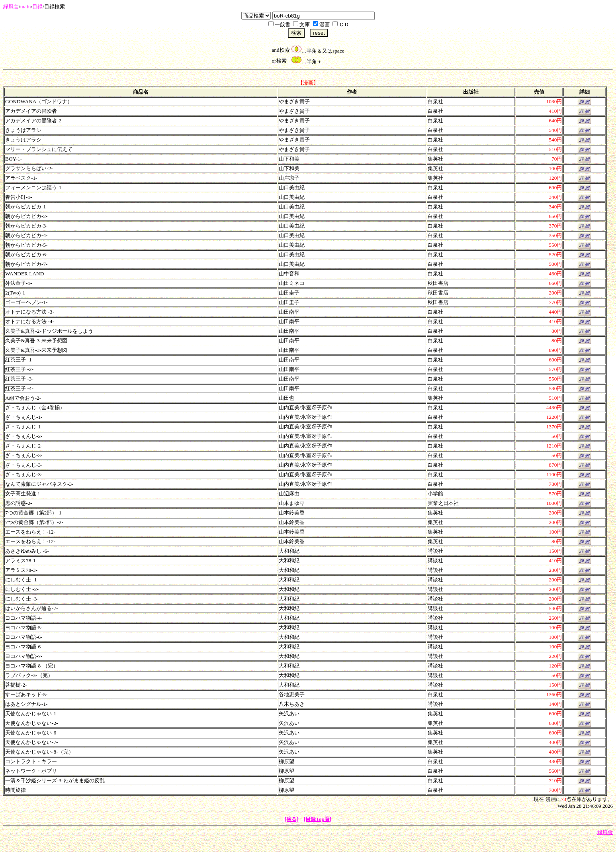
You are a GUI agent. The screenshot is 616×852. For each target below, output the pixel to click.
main (26, 7)
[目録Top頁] (318, 819)
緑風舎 (11, 7)
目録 (37, 7)
